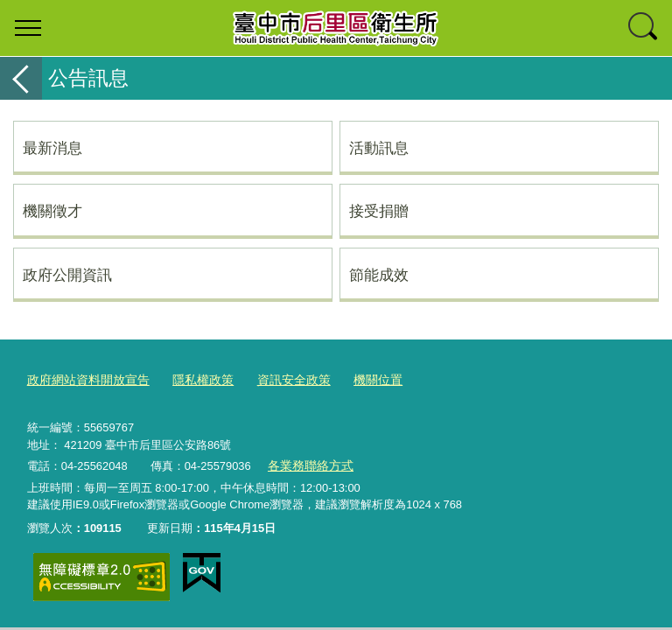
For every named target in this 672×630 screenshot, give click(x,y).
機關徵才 (52, 211)
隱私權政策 (192, 379)
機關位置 (358, 379)
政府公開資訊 (67, 275)
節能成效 (379, 275)
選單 (28, 28)
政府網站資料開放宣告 (84, 379)
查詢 (644, 28)
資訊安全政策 (278, 379)
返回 (21, 78)
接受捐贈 (379, 211)
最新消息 (52, 148)
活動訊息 (379, 148)
